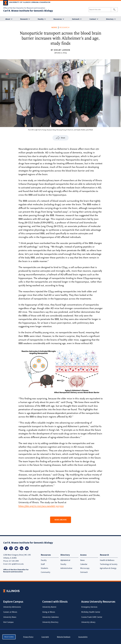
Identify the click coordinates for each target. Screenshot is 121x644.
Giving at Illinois (49, 612)
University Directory (50, 622)
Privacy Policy (28, 637)
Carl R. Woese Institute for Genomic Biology (28, 11)
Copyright (45, 637)
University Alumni (49, 607)
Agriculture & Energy (108, 568)
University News (10, 617)
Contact (93, 19)
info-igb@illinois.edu (16, 564)
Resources (58, 19)
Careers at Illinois (10, 612)
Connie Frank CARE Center (92, 617)
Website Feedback (64, 637)
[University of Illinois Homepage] (11, 591)
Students (44, 568)
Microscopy (85, 568)
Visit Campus (8, 622)
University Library (88, 622)
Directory (110, 19)
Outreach (76, 19)
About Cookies (9, 637)
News (54, 27)
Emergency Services (89, 607)
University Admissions (12, 607)
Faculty (41, 19)
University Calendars (51, 617)
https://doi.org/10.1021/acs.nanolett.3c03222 (41, 506)
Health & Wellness (107, 560)
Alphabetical (65, 560)
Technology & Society (109, 564)
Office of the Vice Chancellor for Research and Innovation (24, 8)
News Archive (61, 520)
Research (24, 19)
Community (45, 572)
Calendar (84, 564)
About (8, 19)
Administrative (66, 568)
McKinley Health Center (91, 612)
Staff (43, 564)
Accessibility (83, 637)
